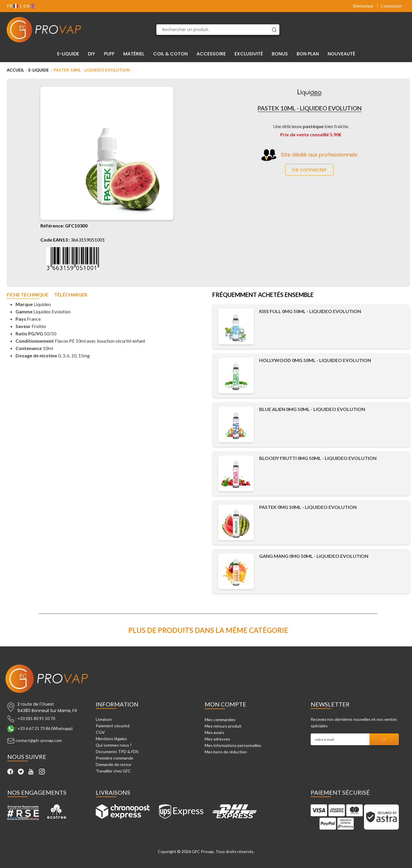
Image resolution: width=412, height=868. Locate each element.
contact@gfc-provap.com (39, 740)
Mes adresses (217, 739)
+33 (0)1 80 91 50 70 (36, 718)
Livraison (104, 719)
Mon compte (225, 704)
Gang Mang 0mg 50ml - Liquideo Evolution (314, 556)
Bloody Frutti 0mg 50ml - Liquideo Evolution (318, 458)
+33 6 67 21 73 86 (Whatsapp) (45, 728)
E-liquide (39, 70)
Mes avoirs (214, 732)
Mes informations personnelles (233, 745)
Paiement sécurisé (113, 726)
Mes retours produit (223, 726)
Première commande (114, 758)
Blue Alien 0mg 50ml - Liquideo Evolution (312, 409)
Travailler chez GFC (113, 771)
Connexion (391, 6)
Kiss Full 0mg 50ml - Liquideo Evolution (310, 311)
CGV (100, 732)
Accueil (15, 70)
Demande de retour (114, 764)
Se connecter (309, 170)
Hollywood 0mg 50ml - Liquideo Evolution (315, 360)
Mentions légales (111, 739)
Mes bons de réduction (226, 752)
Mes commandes (220, 720)
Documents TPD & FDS (117, 751)
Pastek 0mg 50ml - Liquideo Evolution (308, 507)
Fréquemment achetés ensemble (263, 295)
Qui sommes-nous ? (114, 745)
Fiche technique (28, 295)
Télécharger (71, 295)
